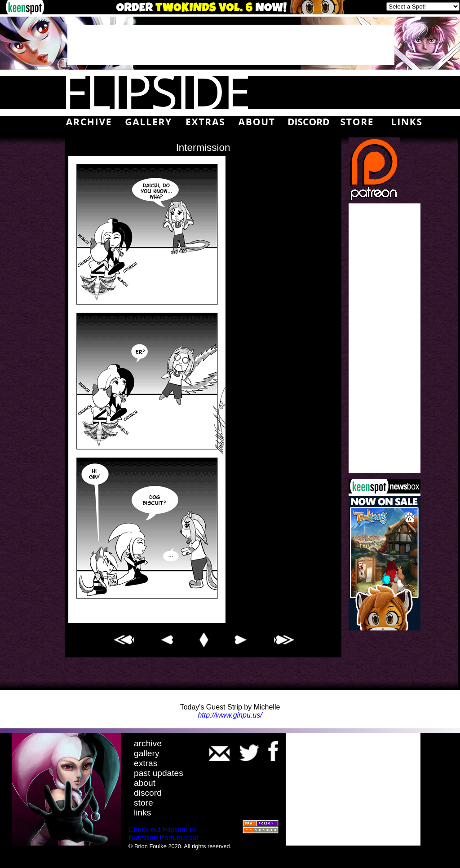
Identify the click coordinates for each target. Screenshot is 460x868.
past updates (159, 773)
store (144, 803)
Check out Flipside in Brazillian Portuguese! (164, 834)
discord (148, 793)
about (145, 783)
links (142, 813)
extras (146, 763)
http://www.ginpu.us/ (230, 715)
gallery (147, 753)
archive (148, 743)
